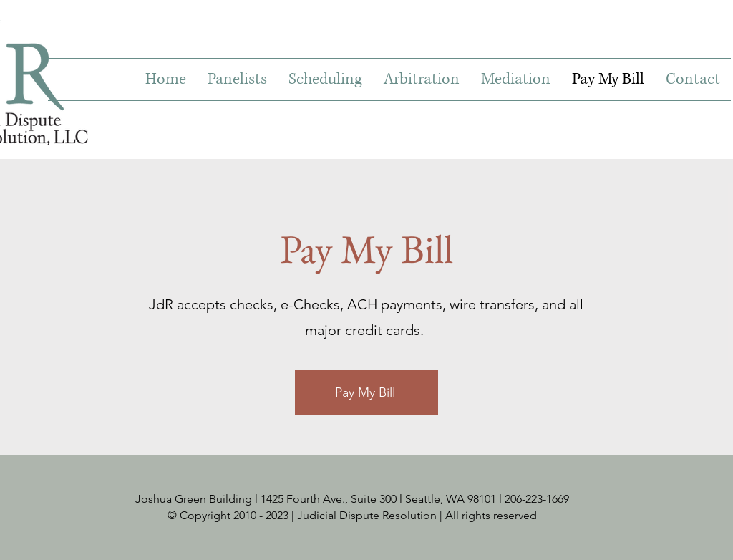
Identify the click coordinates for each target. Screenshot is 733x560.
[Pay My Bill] (366, 392)
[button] (237, 79)
